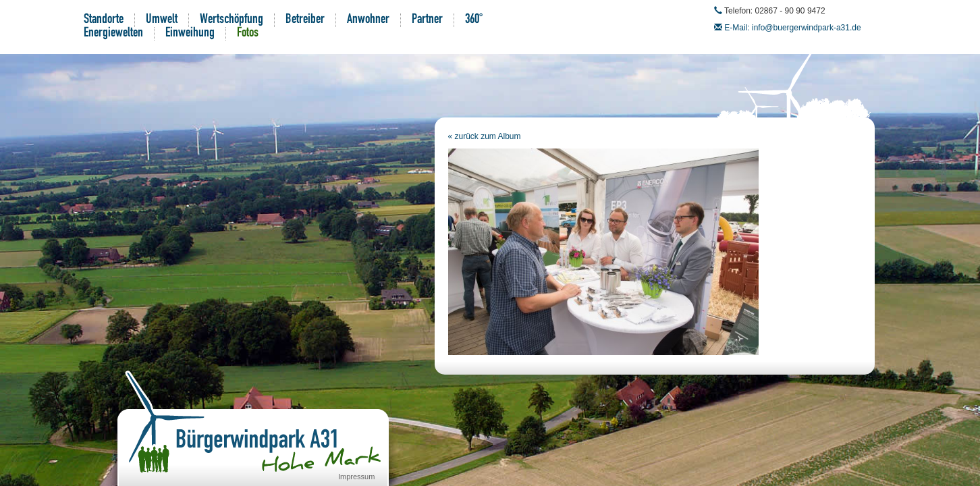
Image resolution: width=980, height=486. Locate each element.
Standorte (104, 20)
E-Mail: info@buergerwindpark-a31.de (792, 28)
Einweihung (190, 34)
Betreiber (305, 20)
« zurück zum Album (485, 136)
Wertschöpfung (232, 20)
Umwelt (162, 20)
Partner (427, 20)
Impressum (356, 477)
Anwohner (368, 20)
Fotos (248, 34)
